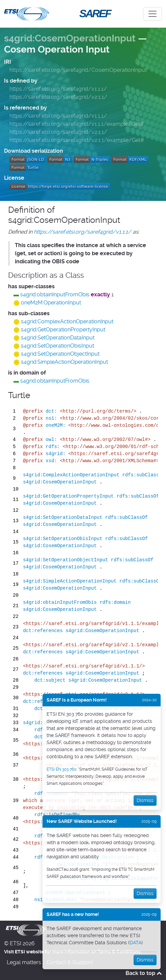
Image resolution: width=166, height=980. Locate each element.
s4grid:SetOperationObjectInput (60, 354)
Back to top (144, 973)
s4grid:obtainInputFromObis (55, 294)
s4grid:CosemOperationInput (70, 38)
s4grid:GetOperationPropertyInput (63, 330)
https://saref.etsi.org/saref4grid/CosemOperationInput (78, 70)
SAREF (95, 13)
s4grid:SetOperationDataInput (58, 338)
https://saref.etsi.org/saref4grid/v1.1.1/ (58, 89)
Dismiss (145, 800)
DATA (135, 943)
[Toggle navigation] (153, 14)
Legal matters (24, 962)
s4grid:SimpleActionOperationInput (64, 362)
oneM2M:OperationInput (51, 303)
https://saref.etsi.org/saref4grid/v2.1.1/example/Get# (77, 140)
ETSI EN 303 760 (61, 769)
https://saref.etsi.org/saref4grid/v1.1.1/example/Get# (77, 124)
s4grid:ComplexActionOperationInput (67, 321)
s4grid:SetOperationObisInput (58, 346)
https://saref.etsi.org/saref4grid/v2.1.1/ (58, 97)
